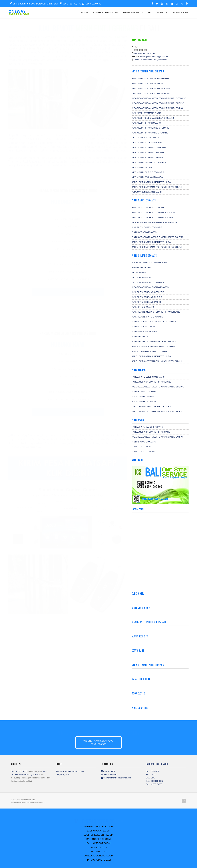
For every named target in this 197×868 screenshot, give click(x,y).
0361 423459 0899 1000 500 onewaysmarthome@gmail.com (116, 775)
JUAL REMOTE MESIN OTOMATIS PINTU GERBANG (156, 312)
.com (70, 40)
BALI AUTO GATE (19, 771)
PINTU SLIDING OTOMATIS (144, 392)
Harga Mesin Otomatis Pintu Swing (68, 336)
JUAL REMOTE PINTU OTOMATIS (147, 317)
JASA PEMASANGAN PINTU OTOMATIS (150, 287)
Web (19, 802)
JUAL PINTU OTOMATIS (143, 307)
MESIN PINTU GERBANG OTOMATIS (149, 162)
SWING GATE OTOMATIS (143, 452)
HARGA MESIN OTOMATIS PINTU (147, 83)
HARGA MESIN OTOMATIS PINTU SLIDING (152, 88)
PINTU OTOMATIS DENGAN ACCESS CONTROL (154, 341)
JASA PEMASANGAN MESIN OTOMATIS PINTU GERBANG (159, 98)
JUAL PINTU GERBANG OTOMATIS (148, 292)
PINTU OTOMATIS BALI (98, 860)
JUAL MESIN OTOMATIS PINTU (146, 113)
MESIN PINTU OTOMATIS (143, 167)
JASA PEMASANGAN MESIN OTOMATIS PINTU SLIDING (158, 103)
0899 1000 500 (90, 4)
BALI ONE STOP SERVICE (157, 764)
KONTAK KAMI (181, 13)
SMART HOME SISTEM (106, 13)
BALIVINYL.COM (98, 847)
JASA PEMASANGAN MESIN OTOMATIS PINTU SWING (157, 108)
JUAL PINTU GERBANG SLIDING (147, 297)
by (28, 802)
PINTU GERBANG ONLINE (144, 327)
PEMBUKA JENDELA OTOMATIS (147, 192)
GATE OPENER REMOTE (143, 277)
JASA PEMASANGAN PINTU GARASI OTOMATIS (154, 222)
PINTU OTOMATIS (158, 13)
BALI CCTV (151, 775)
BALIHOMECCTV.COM (98, 843)
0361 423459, (69, 4)
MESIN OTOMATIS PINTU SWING (147, 157)
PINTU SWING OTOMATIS (144, 442)
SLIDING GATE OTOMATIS (144, 402)
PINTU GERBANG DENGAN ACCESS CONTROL (154, 322)
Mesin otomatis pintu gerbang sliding (26, 51)
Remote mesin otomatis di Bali (80, 438)
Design (24, 802)
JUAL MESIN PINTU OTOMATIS (146, 123)
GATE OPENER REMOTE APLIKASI (148, 282)
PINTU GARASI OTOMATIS (144, 232)
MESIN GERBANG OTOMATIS (145, 138)
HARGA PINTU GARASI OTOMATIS (148, 208)
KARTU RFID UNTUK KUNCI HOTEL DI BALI (152, 182)
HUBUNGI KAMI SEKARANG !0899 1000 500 (98, 742)
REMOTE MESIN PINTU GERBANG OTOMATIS (153, 346)
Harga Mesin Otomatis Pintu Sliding (68, 194)
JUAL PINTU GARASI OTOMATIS (147, 227)
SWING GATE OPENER (142, 447)
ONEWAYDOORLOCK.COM (98, 856)
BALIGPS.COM (98, 851)
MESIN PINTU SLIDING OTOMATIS (148, 172)
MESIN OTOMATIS (133, 13)
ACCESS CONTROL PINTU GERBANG (149, 263)
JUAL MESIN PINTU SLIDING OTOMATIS (150, 128)
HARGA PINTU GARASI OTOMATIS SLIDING (152, 217)
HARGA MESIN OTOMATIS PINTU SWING (151, 93)
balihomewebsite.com (37, 802)
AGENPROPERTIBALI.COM (99, 826)
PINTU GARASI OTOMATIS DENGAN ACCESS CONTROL (158, 237)
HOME (84, 13)
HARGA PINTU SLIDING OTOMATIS (148, 377)
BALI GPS (150, 778)
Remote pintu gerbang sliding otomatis (84, 48)
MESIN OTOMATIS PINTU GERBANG (149, 148)
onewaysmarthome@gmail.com (154, 56)
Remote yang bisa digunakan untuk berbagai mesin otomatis (76, 51)
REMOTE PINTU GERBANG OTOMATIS (150, 351)
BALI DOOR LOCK (154, 781)
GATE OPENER (139, 272)
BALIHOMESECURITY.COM (99, 835)
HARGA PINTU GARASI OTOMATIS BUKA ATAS (153, 212)
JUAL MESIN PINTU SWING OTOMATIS (150, 133)
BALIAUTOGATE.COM (99, 831)
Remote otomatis (35, 138)
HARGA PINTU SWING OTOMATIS (147, 427)
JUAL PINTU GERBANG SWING (146, 302)
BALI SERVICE (153, 771)
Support (14, 802)
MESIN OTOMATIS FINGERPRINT (147, 143)
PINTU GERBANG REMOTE (144, 332)
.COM (98, 818)
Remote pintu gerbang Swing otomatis (104, 44)
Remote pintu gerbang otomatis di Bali (51, 44)
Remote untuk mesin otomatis (51, 55)
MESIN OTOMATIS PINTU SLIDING (148, 153)
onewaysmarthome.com (145, 53)
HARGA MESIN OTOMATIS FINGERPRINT (151, 79)
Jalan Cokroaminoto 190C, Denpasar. (151, 60)
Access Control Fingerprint (51, 59)
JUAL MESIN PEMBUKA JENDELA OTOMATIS (153, 118)
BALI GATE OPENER (141, 267)
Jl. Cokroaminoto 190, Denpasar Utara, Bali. (34, 4)
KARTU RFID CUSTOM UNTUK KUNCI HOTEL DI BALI (157, 187)
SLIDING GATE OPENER (143, 397)
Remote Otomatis (95, 150)
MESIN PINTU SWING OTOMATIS (147, 177)
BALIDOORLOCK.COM (98, 839)
